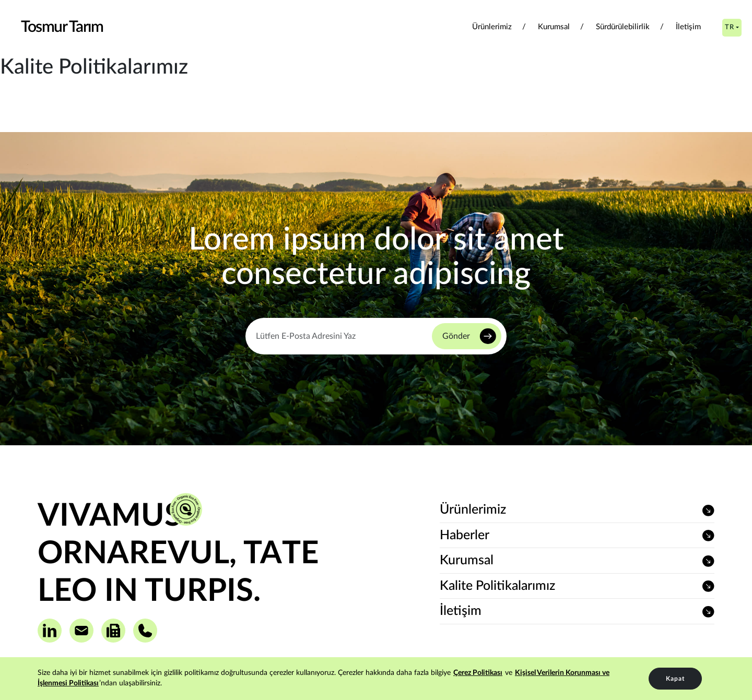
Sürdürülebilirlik (623, 27)
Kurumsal (554, 27)
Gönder (456, 336)
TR (730, 27)
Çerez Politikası (478, 673)
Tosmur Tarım (62, 27)
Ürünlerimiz (492, 27)
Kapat (675, 679)
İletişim (688, 27)
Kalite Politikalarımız (497, 586)
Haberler (465, 535)
